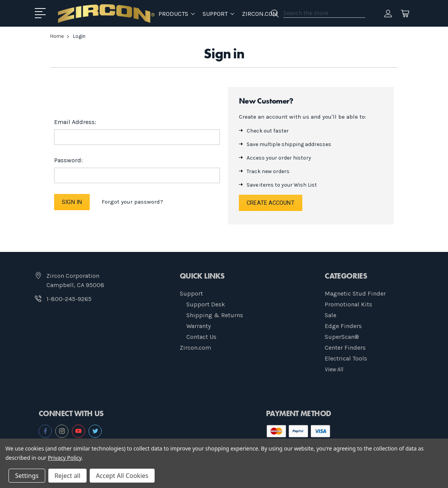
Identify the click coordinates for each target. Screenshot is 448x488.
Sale (330, 315)
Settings (27, 476)
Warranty (198, 326)
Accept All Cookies (122, 476)
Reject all (67, 476)
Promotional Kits (348, 305)
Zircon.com (260, 13)
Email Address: (75, 122)
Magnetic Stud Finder (355, 294)
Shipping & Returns (215, 315)
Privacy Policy (65, 458)
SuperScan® (342, 337)
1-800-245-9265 (69, 299)
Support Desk (206, 305)
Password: (68, 160)
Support (191, 294)
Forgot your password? (133, 202)
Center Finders (345, 348)
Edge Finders (343, 326)
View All (334, 370)
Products (177, 13)
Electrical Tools (346, 359)
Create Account (271, 203)
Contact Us (201, 337)
